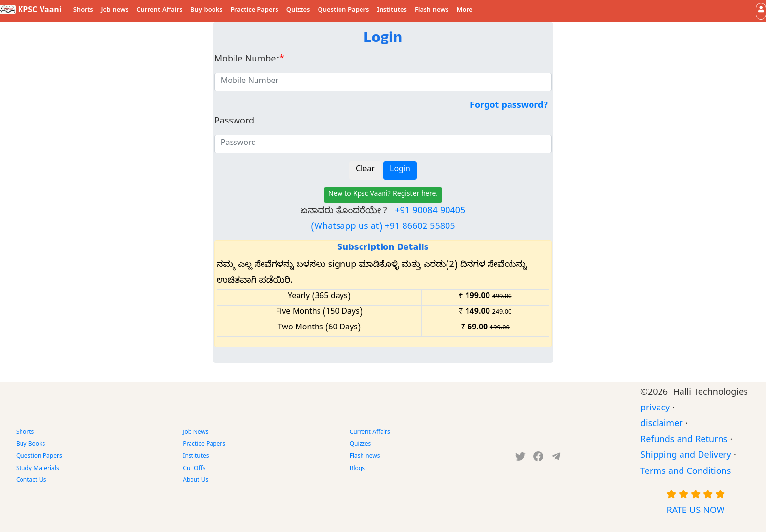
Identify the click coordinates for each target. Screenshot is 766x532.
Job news (115, 11)
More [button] (465, 11)
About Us (195, 481)
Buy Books (31, 445)
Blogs (357, 469)
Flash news (432, 11)
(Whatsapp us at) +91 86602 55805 (383, 228)
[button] (761, 11)
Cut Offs (194, 469)
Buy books (207, 11)
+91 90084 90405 (430, 212)
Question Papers (343, 11)
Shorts (83, 11)
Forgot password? (509, 107)
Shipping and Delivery (686, 457)
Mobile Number (249, 60)
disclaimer (662, 425)
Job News (195, 433)
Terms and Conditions (686, 473)
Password (234, 122)
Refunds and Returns (684, 441)
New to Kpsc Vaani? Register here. (383, 195)
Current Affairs (160, 11)
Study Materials (38, 469)
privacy (655, 409)
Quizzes (298, 11)
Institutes (392, 11)
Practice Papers (255, 11)
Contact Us (31, 481)
